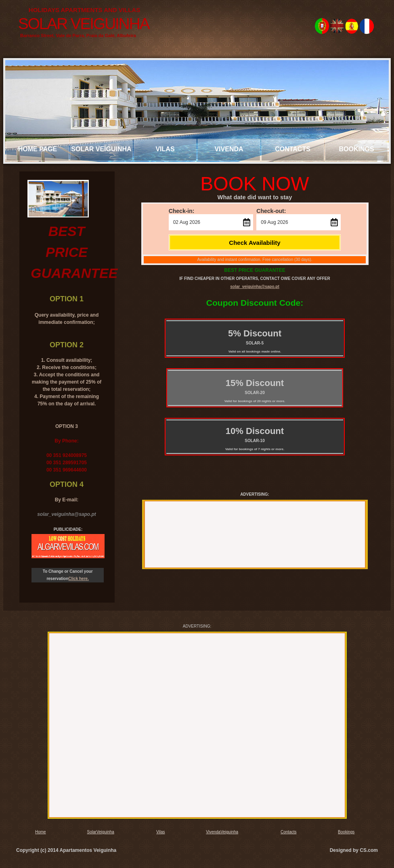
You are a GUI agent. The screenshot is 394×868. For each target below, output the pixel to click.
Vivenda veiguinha (229, 153)
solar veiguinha (101, 149)
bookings (356, 149)
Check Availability (255, 243)
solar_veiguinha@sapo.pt (255, 287)
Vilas (165, 149)
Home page (38, 149)
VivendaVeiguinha (222, 832)
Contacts (293, 149)
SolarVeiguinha (101, 832)
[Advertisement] (254, 533)
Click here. (79, 579)
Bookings (346, 832)
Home (41, 832)
